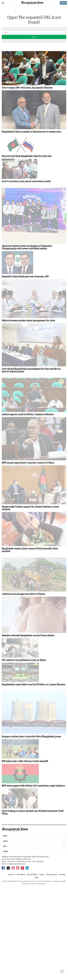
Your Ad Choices (32, 875)
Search (34, 37)
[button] (3, 3)
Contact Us (11, 875)
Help (36, 877)
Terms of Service (52, 875)
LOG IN (63, 3)
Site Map (62, 875)
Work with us (21, 875)
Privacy (42, 875)
